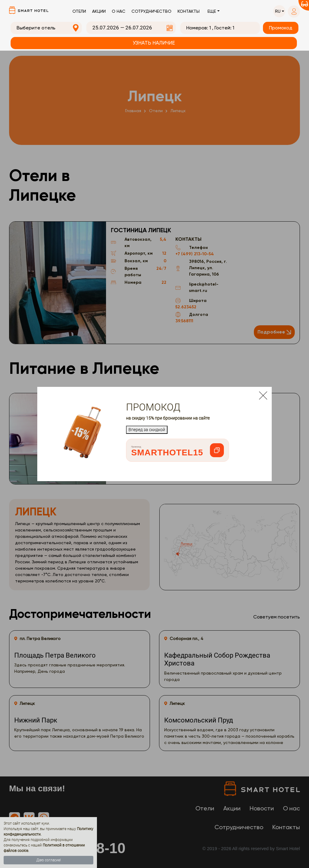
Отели (79, 11)
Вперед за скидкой (147, 430)
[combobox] (46, 28)
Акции (99, 11)
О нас (119, 11)
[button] (279, 11)
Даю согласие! (49, 860)
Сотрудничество (151, 11)
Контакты (189, 11)
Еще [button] (212, 11)
